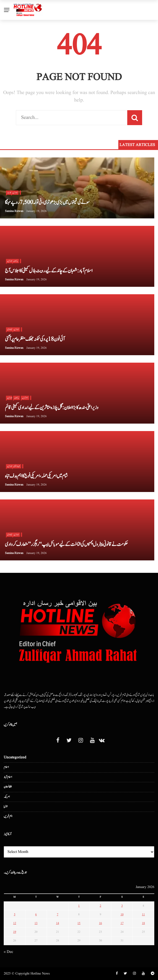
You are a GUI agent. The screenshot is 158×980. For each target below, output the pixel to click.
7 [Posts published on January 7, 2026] (58, 914)
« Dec (8, 952)
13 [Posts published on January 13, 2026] (36, 923)
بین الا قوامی (17, 466)
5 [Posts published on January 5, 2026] (15, 914)
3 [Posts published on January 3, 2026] (122, 906)
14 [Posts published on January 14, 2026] (58, 923)
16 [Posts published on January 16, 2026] (100, 923)
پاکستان (16, 261)
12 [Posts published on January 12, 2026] (15, 923)
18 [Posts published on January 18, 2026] (143, 923)
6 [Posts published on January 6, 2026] (36, 914)
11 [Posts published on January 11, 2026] (143, 914)
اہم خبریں (25, 398)
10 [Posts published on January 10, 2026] (122, 914)
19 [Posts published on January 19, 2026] (15, 932)
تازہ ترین (15, 193)
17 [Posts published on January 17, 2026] (122, 923)
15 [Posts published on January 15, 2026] (79, 923)
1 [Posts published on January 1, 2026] (79, 906)
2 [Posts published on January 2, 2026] (100, 906)
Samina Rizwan (14, 211)
